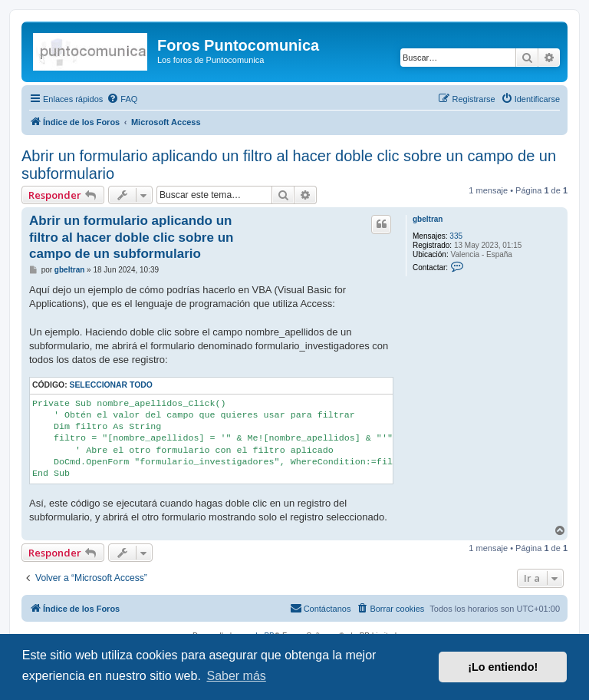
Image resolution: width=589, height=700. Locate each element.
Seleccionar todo (111, 385)
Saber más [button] (236, 676)
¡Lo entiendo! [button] (503, 667)
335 (456, 236)
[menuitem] (122, 99)
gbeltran (428, 219)
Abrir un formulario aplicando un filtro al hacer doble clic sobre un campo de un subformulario (289, 165)
